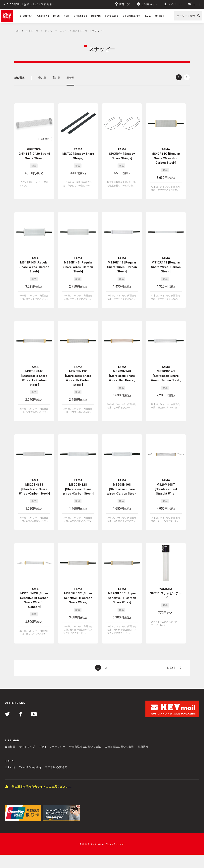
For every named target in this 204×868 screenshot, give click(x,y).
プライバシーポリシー (52, 747)
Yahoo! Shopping (30, 767)
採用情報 (143, 747)
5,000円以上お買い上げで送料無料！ (31, 4)
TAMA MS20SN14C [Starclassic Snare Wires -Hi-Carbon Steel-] (34, 376)
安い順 (42, 78)
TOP (17, 31)
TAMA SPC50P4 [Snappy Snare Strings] (122, 154)
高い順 (56, 78)
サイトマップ (27, 747)
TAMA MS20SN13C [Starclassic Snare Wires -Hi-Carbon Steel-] (78, 376)
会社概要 (10, 747)
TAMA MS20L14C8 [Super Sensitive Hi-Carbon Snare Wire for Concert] (34, 598)
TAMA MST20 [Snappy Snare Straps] (78, 154)
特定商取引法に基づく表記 (85, 747)
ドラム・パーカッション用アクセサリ (66, 31)
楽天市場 (10, 767)
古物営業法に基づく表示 (119, 747)
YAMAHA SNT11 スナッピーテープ (166, 593)
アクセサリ (32, 31)
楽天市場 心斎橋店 (56, 767)
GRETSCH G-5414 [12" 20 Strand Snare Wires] (34, 154)
